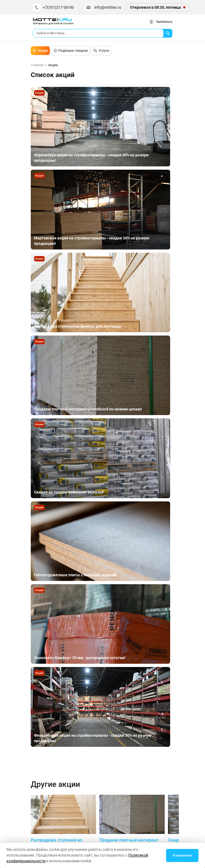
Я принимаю (182, 855)
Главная (37, 65)
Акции (40, 51)
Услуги (101, 51)
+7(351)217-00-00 (53, 7)
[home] (53, 22)
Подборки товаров (71, 51)
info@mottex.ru (103, 7)
